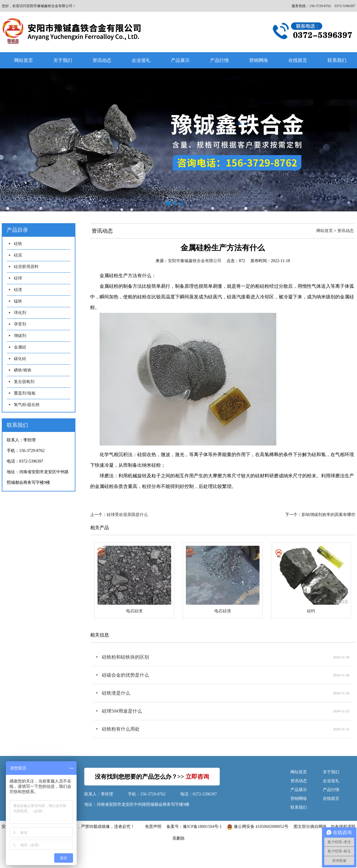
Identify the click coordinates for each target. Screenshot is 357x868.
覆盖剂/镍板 (25, 393)
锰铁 (18, 301)
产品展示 (180, 60)
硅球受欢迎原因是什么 (127, 515)
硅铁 (18, 244)
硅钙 (311, 611)
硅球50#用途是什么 (122, 711)
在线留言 (298, 60)
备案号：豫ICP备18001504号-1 (194, 827)
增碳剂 (20, 336)
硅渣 (18, 290)
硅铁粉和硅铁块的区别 (125, 657)
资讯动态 (102, 60)
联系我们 (299, 807)
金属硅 (20, 347)
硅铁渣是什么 (116, 693)
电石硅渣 (134, 611)
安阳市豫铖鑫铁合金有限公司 (195, 261)
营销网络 (259, 60)
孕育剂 (20, 324)
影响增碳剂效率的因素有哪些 (328, 515)
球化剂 (20, 313)
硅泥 (18, 255)
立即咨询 (197, 777)
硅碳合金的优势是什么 (125, 675)
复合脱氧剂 (24, 382)
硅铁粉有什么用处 (121, 729)
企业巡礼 (141, 60)
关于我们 (63, 60)
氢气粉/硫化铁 (27, 405)
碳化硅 (20, 359)
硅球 (18, 278)
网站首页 (24, 60)
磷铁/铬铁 (23, 370)
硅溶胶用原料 (26, 267)
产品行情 (219, 60)
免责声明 (153, 827)
